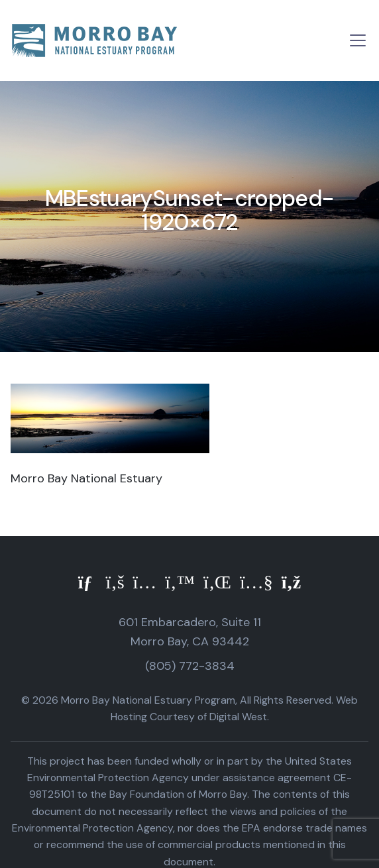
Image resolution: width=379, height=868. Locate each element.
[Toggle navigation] (358, 40)
